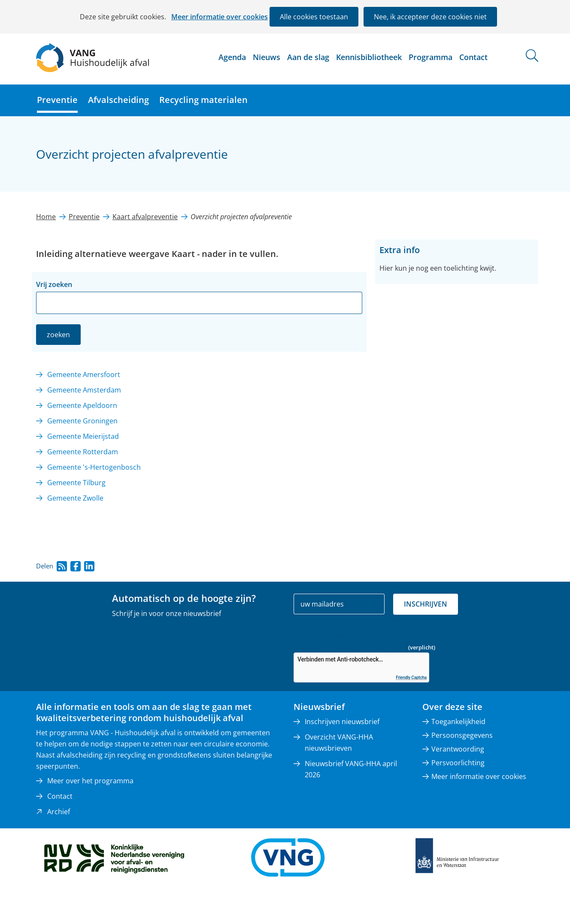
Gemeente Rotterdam (83, 452)
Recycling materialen (203, 100)
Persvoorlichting (458, 763)
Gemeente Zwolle (75, 498)
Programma (431, 57)
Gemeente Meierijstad (83, 436)
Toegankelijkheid (458, 722)
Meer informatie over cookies (220, 17)
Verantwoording (458, 749)
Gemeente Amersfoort (84, 374)
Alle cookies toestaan (314, 17)
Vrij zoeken (54, 284)
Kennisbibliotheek (369, 57)
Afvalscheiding (118, 100)
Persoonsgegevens (462, 735)
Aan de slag (308, 57)
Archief (59, 812)
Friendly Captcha (411, 678)
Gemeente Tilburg (76, 483)
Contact (473, 57)
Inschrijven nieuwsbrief (342, 722)
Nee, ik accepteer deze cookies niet (430, 17)
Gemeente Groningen (82, 421)
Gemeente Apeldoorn (82, 405)
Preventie (57, 100)
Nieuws (267, 57)
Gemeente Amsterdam (84, 390)
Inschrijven (426, 604)
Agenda (232, 57)
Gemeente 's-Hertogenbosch (94, 467)
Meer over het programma (90, 781)
